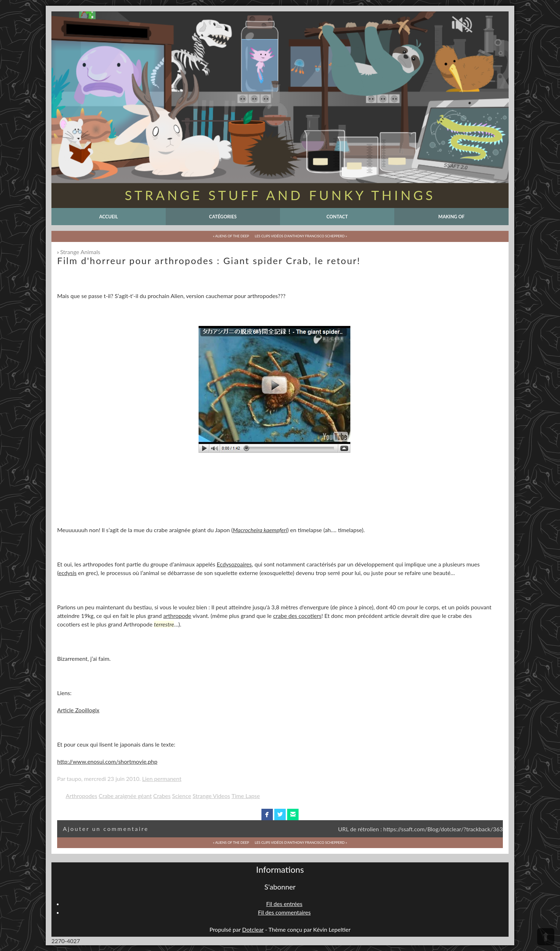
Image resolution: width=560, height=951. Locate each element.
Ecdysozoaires (234, 564)
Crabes (162, 796)
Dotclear (253, 929)
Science (182, 796)
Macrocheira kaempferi (260, 530)
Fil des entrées (284, 904)
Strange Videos (211, 796)
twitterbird (280, 814)
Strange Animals (80, 252)
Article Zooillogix (78, 710)
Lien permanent (162, 779)
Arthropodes (81, 796)
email (293, 814)
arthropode (177, 616)
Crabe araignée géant (125, 796)
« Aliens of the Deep (231, 236)
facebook (267, 814)
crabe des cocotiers (297, 616)
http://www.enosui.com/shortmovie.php (107, 761)
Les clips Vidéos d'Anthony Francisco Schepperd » (301, 236)
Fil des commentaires (284, 912)
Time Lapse (246, 796)
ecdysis (68, 573)
